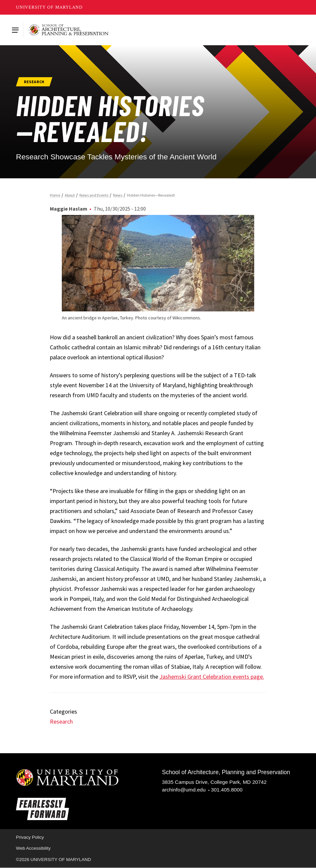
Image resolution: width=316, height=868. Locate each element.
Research (61, 721)
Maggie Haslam (69, 209)
